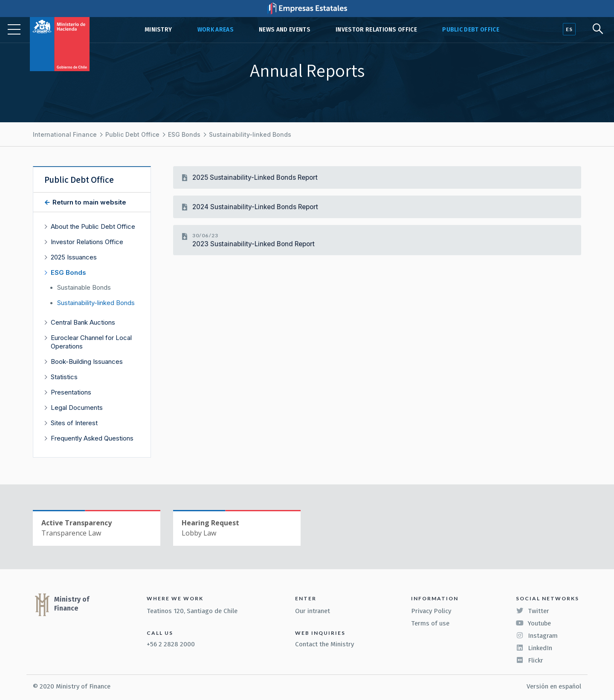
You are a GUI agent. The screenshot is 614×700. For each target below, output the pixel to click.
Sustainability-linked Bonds (250, 134)
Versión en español (554, 686)
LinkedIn (534, 648)
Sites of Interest (74, 423)
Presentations (71, 392)
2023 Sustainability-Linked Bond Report (253, 244)
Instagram (537, 636)
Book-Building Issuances (87, 362)
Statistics (64, 377)
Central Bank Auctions (83, 322)
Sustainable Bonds (84, 288)
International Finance (65, 134)
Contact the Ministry (324, 644)
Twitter (533, 611)
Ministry (158, 30)
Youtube (533, 623)
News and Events (285, 30)
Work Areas (216, 30)
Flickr (530, 660)
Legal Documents (77, 408)
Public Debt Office (471, 30)
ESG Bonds (184, 134)
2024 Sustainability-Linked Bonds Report (255, 207)
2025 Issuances (74, 257)
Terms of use (430, 623)
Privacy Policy (431, 611)
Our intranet (313, 611)
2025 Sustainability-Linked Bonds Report (255, 177)
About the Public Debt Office (93, 226)
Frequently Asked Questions (92, 438)
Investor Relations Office (376, 30)
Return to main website (88, 202)
